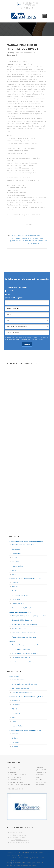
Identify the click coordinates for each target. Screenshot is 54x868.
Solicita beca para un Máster (20, 785)
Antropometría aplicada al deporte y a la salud (29, 616)
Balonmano (16, 553)
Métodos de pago (16, 782)
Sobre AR (40, 767)
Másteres (13, 772)
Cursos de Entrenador (18, 770)
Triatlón (15, 591)
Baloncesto (16, 549)
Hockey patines (18, 566)
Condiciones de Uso (28, 337)
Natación (15, 587)
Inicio (9, 863)
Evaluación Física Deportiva (22, 620)
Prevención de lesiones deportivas (24, 624)
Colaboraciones (15, 780)
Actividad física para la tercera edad (25, 645)
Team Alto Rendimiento (24, 53)
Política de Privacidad (42, 337)
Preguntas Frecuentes (18, 775)
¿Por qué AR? (41, 770)
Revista (39, 780)
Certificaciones (15, 777)
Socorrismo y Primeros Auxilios (23, 633)
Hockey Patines (18, 726)
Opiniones (40, 785)
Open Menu (45, 16)
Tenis (14, 575)
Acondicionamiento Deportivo (23, 545)
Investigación (41, 782)
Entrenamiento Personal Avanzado (25, 684)
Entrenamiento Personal (21, 658)
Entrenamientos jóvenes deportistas (25, 653)
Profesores (40, 775)
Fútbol (14, 558)
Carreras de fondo (18, 599)
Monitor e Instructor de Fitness (23, 662)
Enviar (27, 345)
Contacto (32, 865)
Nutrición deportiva (19, 629)
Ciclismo (15, 582)
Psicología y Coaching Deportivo (24, 637)
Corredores (16, 734)
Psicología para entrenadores (23, 688)
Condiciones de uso (21, 865)
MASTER (11, 294)
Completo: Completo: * (15, 298)
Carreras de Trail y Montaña (22, 608)
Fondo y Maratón (18, 604)
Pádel (14, 570)
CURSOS (11, 291)
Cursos (12, 767)
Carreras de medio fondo (21, 595)
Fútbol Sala (16, 562)
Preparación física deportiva (22, 693)
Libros (39, 777)
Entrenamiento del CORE (21, 649)
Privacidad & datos (19, 863)
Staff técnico (41, 772)
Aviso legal (31, 863)
